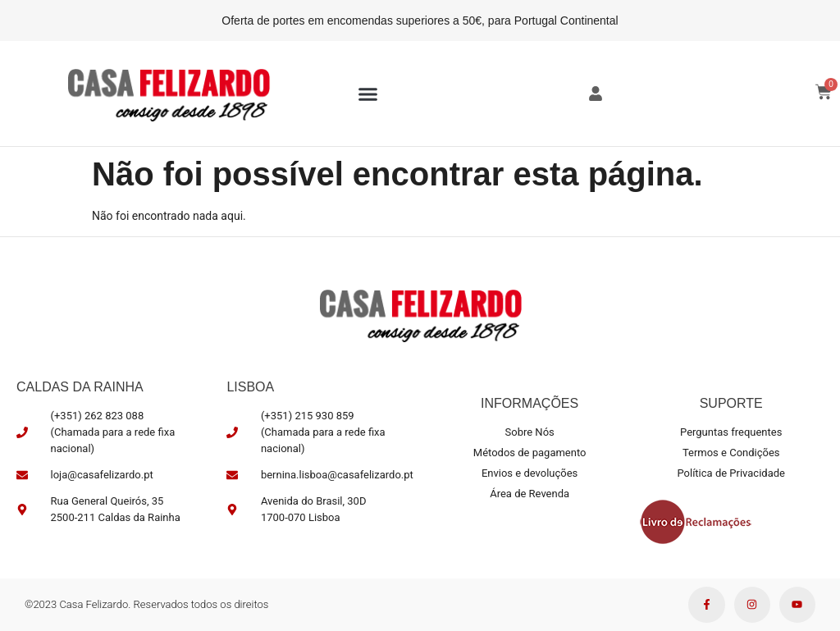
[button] (368, 94)
